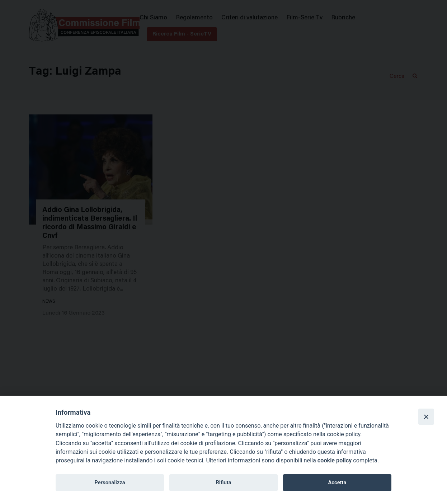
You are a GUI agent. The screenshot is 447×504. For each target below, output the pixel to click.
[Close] (426, 416)
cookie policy (335, 460)
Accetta (337, 482)
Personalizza (110, 482)
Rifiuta (223, 482)
